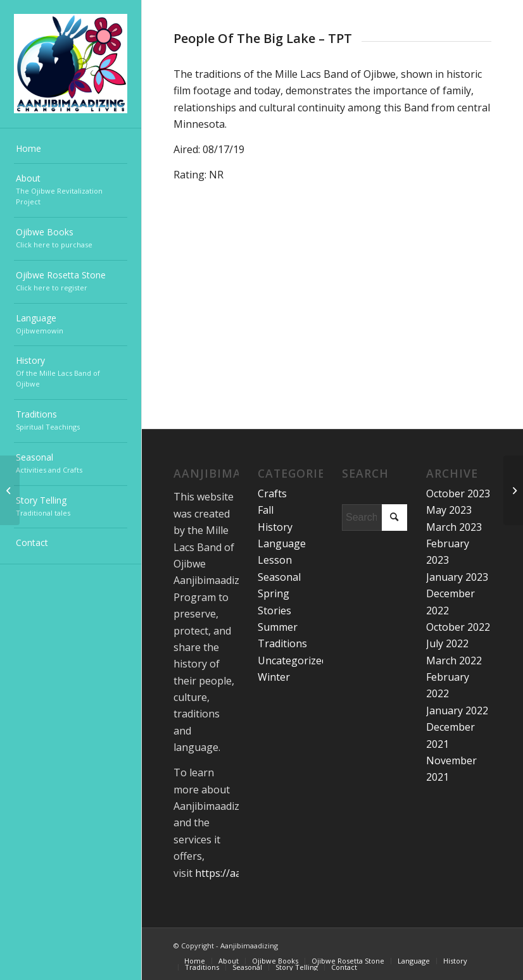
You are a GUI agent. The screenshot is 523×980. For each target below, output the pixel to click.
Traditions (282, 643)
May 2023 (449, 510)
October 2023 (458, 493)
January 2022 (457, 710)
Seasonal (279, 577)
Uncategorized (293, 661)
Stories (274, 611)
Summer (278, 627)
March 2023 (454, 527)
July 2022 (447, 643)
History (275, 527)
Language (282, 543)
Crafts (272, 493)
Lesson (275, 560)
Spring (274, 593)
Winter (274, 677)
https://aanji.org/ (235, 873)
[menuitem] (70, 149)
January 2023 (457, 577)
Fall (266, 510)
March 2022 (454, 661)
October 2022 (458, 627)
